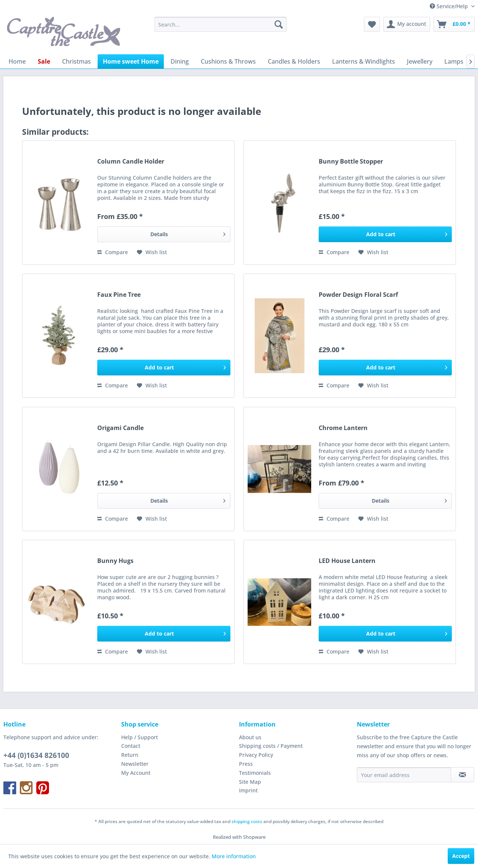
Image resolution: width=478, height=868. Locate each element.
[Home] (17, 61)
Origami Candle (120, 428)
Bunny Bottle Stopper (351, 162)
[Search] (279, 24)
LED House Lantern (347, 561)
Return (130, 755)
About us (250, 737)
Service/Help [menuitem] (450, 6)
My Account (136, 773)
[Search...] (220, 24)
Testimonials (255, 773)
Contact (131, 746)
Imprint (248, 790)
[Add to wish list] (152, 252)
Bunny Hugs (115, 561)
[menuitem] (220, 24)
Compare (113, 252)
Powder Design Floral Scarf (358, 295)
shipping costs (247, 821)
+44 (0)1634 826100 (36, 755)
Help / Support (140, 737)
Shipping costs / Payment (271, 746)
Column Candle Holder (131, 162)
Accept (461, 856)
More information (234, 856)
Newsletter (135, 764)
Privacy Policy (256, 755)
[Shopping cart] (454, 24)
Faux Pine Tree (119, 295)
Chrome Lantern (343, 428)
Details (188, 233)
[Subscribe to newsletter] (462, 775)
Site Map (250, 782)
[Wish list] (372, 24)
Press (246, 764)
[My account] (407, 24)
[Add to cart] (385, 234)
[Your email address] (404, 775)
